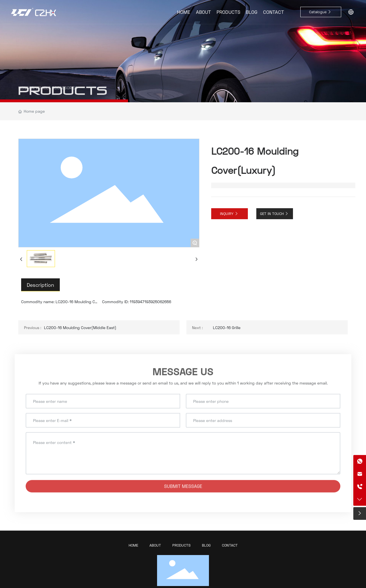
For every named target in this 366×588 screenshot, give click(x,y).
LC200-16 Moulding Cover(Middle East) (80, 328)
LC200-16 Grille (227, 328)
